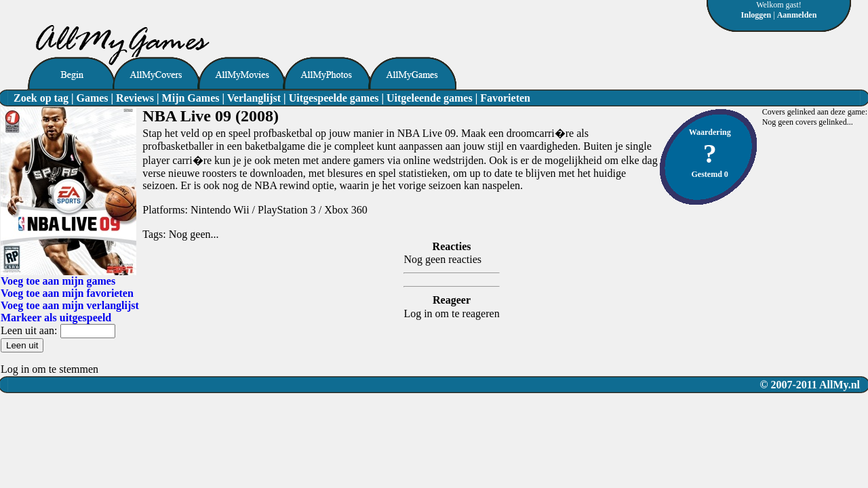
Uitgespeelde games (334, 98)
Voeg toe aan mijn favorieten (67, 293)
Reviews (135, 98)
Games (92, 98)
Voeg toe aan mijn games (58, 281)
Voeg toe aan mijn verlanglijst (70, 305)
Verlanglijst (254, 98)
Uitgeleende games (430, 98)
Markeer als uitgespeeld (56, 318)
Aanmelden (797, 15)
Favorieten (505, 98)
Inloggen (756, 15)
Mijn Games (191, 98)
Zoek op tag (41, 98)
